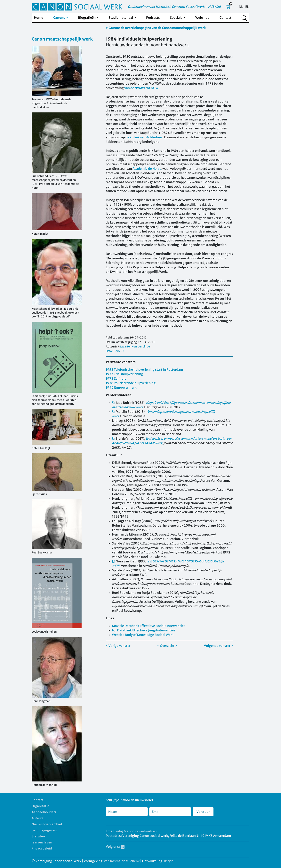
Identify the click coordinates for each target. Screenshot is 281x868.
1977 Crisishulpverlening (124, 374)
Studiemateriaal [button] (121, 18)
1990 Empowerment (121, 387)
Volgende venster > (218, 646)
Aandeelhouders (44, 812)
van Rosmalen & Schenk (122, 861)
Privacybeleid (42, 848)
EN (247, 7)
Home (39, 18)
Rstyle (169, 861)
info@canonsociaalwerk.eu (136, 831)
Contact (225, 18)
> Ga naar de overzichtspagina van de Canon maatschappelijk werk (156, 28)
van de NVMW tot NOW (141, 88)
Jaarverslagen (42, 842)
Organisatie (40, 806)
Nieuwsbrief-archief (47, 824)
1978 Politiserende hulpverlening (131, 383)
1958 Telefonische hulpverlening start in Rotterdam (144, 369)
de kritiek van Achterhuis (144, 137)
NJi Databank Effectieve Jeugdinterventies (144, 630)
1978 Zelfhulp (116, 378)
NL (241, 7)
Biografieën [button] (87, 18)
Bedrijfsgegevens (45, 830)
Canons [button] (59, 18)
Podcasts (153, 18)
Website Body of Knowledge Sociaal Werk (143, 635)
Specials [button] (176, 18)
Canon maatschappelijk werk (62, 39)
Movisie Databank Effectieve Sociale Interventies (149, 626)
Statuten (38, 836)
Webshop (202, 18)
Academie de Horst (147, 169)
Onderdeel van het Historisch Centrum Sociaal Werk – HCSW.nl (174, 7)
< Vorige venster (118, 646)
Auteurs (38, 818)
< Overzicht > (167, 646)
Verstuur (203, 812)
